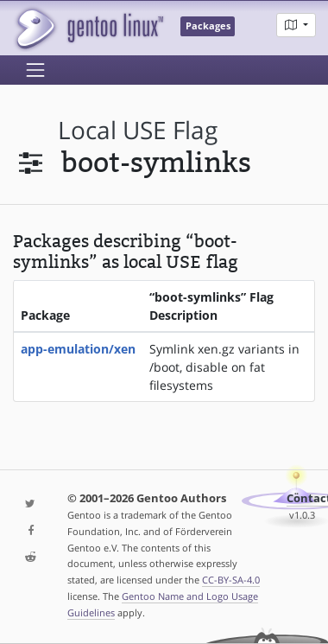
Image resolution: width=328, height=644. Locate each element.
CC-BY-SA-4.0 (231, 580)
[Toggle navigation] (35, 70)
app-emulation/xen (78, 349)
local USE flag (138, 130)
